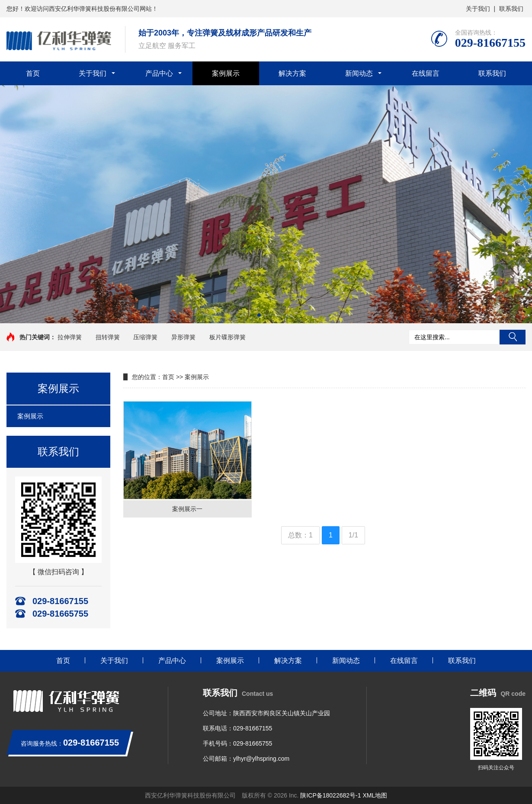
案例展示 (226, 73)
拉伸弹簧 (70, 337)
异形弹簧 (183, 337)
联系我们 (511, 9)
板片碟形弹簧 (228, 337)
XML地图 (375, 795)
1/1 (353, 535)
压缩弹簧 (145, 337)
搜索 (513, 337)
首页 (33, 73)
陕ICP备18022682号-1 (330, 795)
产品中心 (159, 73)
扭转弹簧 (108, 337)
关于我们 (478, 9)
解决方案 (292, 73)
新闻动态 (359, 73)
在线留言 (426, 73)
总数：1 (300, 535)
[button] (259, 315)
